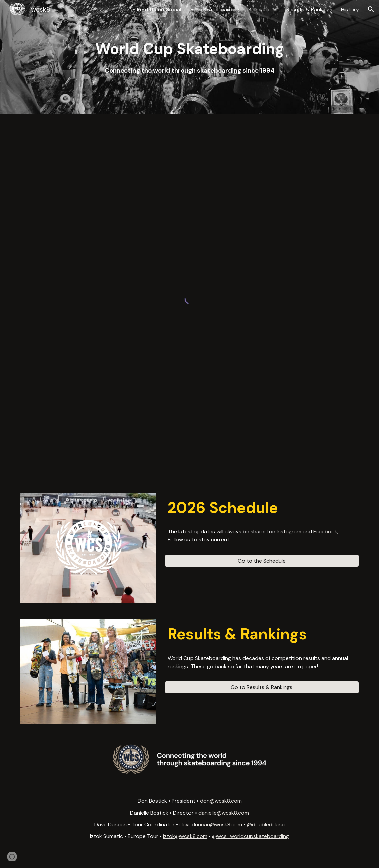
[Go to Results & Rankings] (262, 687)
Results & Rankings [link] (309, 10)
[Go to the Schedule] (262, 561)
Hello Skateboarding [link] (215, 10)
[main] (189, 57)
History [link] (350, 10)
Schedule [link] (259, 10)
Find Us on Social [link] (159, 10)
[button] (371, 9)
